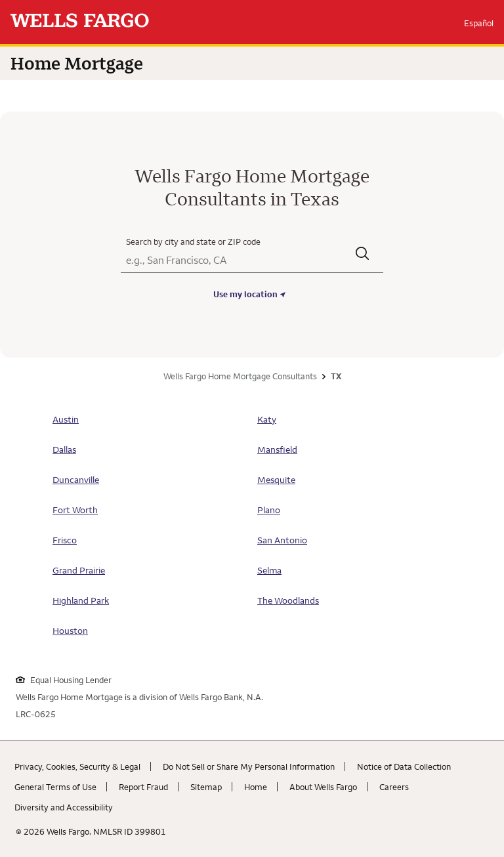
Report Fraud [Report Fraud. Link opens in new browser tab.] (143, 787)
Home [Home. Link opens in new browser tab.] (256, 787)
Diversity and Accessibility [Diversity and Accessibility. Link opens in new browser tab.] (64, 807)
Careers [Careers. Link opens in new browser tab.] (394, 787)
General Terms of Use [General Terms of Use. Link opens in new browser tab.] (55, 787)
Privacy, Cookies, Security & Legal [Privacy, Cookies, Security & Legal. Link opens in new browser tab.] (77, 766)
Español (479, 23)
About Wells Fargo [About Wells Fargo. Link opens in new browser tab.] (323, 787)
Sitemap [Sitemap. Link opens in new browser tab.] (206, 787)
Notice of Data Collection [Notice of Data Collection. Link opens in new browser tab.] (404, 766)
